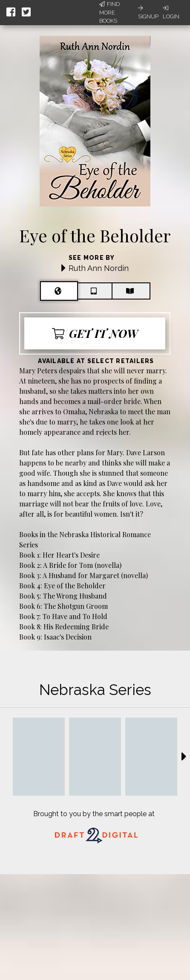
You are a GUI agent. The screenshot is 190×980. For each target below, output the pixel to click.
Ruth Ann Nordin (99, 268)
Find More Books (109, 12)
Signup (148, 12)
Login (171, 12)
